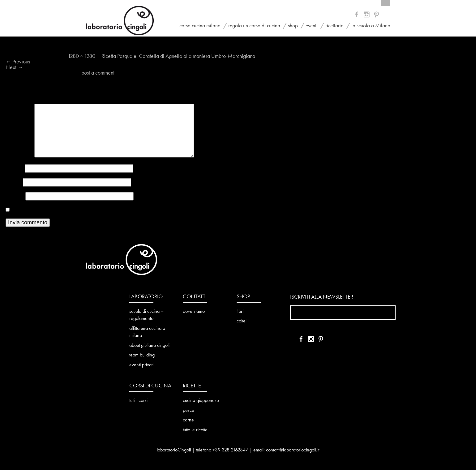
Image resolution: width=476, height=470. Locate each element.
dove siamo (194, 312)
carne (188, 420)
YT (367, 15)
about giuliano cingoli (149, 346)
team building (142, 355)
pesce (189, 411)
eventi (312, 26)
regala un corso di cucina (254, 26)
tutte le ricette (195, 430)
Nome (15, 169)
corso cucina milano (200, 26)
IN (377, 15)
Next (14, 67)
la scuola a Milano (371, 26)
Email (14, 183)
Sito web (15, 196)
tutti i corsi (138, 401)
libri (240, 312)
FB (358, 15)
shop (293, 26)
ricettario (334, 26)
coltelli (242, 321)
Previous (18, 62)
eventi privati (141, 365)
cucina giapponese (201, 401)
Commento (19, 156)
